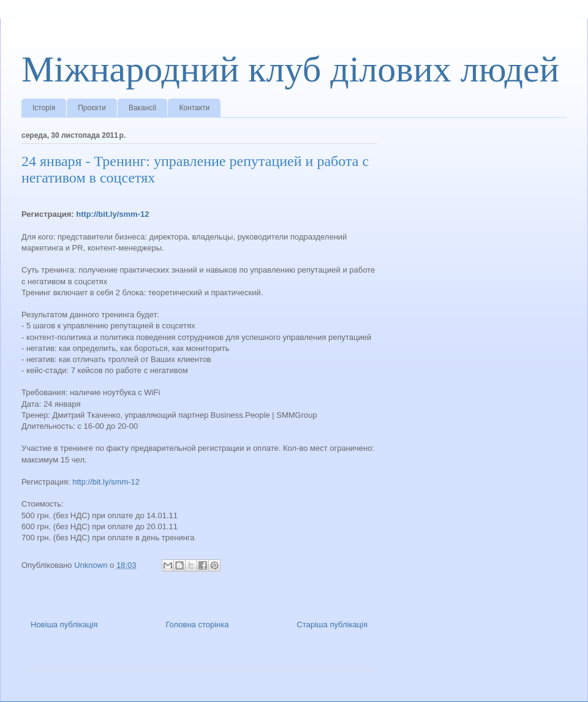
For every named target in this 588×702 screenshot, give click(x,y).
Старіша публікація (332, 625)
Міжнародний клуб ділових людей (290, 69)
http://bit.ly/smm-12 (112, 214)
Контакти (194, 108)
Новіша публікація (64, 625)
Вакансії (143, 108)
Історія (44, 108)
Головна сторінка (197, 625)
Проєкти (92, 108)
